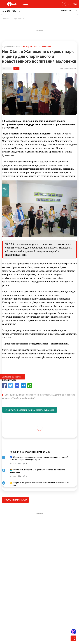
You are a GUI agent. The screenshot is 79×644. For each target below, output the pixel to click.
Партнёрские (19, 19)
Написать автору (68, 69)
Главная (5, 19)
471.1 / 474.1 (11, 11)
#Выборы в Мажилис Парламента (37, 47)
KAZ (75, 4)
